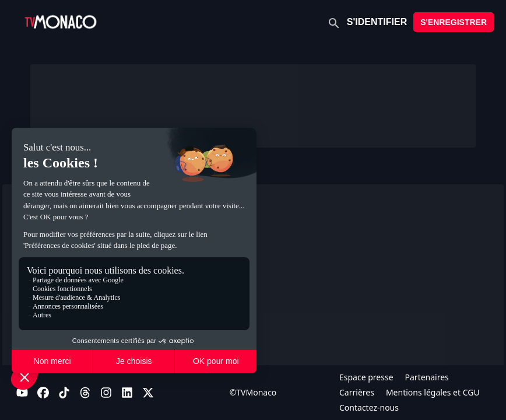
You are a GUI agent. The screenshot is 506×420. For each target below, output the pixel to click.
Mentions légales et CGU (433, 392)
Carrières (357, 392)
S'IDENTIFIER (377, 22)
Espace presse (366, 377)
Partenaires (427, 377)
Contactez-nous (369, 407)
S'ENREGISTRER (454, 22)
